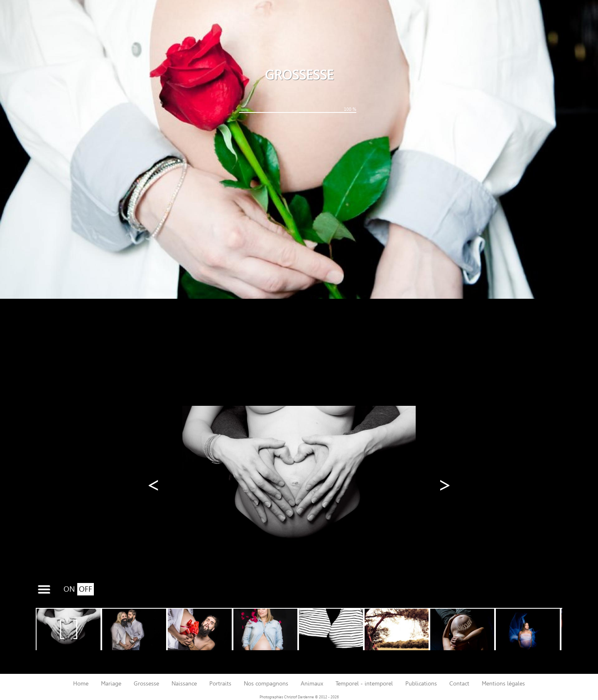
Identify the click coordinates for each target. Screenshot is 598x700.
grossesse (146, 683)
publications (421, 683)
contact (459, 683)
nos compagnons (266, 683)
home (81, 683)
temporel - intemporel (364, 683)
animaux (312, 683)
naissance (184, 683)
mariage (111, 683)
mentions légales (503, 683)
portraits (220, 683)
